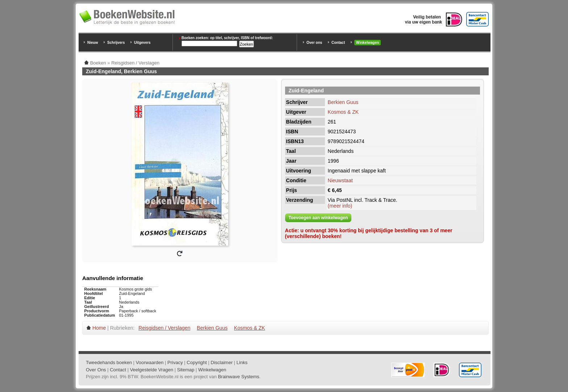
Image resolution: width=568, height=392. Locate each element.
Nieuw (93, 43)
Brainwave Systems (239, 377)
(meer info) (340, 206)
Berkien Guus (343, 102)
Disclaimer (222, 362)
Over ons (314, 43)
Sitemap (186, 370)
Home (99, 328)
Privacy (175, 362)
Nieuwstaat (340, 180)
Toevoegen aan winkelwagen (318, 218)
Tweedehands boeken (109, 362)
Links (242, 362)
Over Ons (96, 370)
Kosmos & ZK (343, 112)
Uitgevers (142, 43)
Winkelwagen (367, 43)
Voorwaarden (150, 362)
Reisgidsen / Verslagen (164, 328)
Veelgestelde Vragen (152, 370)
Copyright (197, 362)
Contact (338, 43)
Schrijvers (116, 43)
